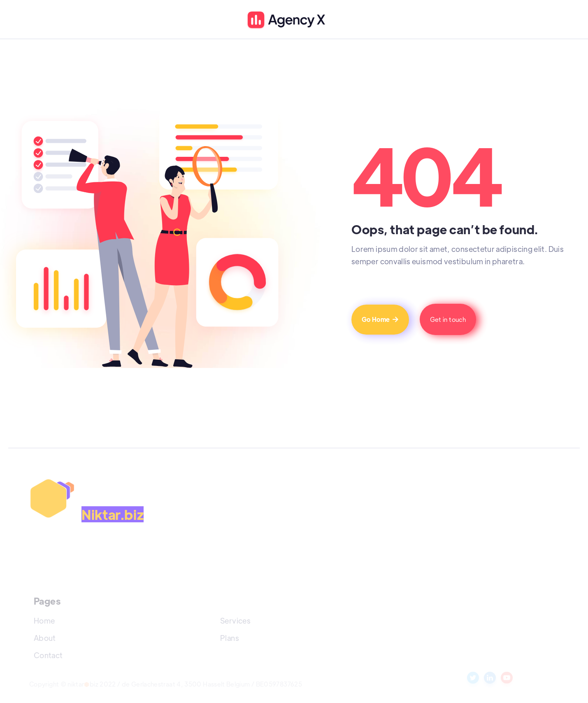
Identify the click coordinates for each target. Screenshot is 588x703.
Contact (48, 655)
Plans (230, 638)
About (45, 638)
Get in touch (448, 319)
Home (44, 620)
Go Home (380, 319)
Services (235, 620)
